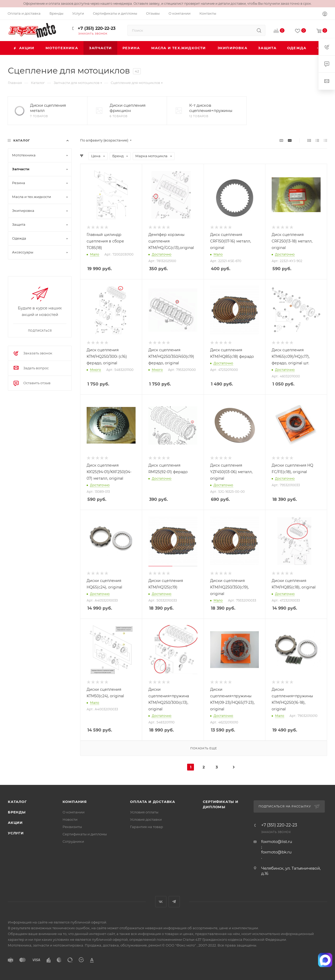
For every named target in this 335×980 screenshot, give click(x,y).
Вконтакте (161, 902)
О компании (74, 812)
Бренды (17, 812)
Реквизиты (72, 827)
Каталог (17, 802)
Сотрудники (73, 841)
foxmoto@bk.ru (276, 852)
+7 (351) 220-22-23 (96, 28)
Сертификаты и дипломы (85, 834)
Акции (15, 823)
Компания (75, 802)
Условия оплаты (144, 812)
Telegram (174, 902)
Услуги (16, 833)
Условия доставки (146, 819)
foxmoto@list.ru (277, 842)
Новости (70, 819)
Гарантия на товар (147, 827)
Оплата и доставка (153, 802)
